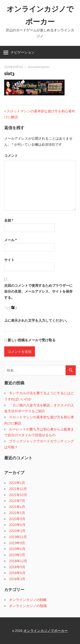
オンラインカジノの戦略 (28, 600)
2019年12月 (18, 537)
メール (10, 240)
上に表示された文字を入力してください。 (37, 320)
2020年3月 (17, 531)
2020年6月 (17, 525)
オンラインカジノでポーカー (46, 631)
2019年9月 (17, 543)
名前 (9, 220)
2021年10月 (18, 495)
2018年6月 (17, 573)
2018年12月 (18, 561)
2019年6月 (17, 549)
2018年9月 (17, 567)
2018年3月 (17, 579)
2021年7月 (17, 501)
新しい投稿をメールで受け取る (32, 340)
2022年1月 (17, 483)
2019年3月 (17, 555)
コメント (11, 155)
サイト (9, 260)
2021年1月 (17, 513)
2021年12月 (18, 489)
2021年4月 (17, 507)
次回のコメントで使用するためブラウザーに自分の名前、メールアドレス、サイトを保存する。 (38, 291)
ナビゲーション (23, 52)
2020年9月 (17, 519)
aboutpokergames (39, 67)
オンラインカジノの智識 (28, 606)
